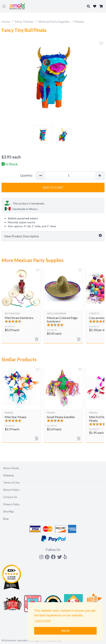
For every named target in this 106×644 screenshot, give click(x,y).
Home (6, 21)
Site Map (8, 511)
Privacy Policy (11, 504)
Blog (6, 519)
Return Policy (11, 490)
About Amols (11, 468)
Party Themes (24, 21)
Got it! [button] (65, 631)
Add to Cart (53, 187)
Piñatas (79, 21)
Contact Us (10, 497)
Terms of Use (11, 482)
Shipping (8, 475)
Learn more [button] (43, 621)
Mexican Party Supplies (54, 21)
